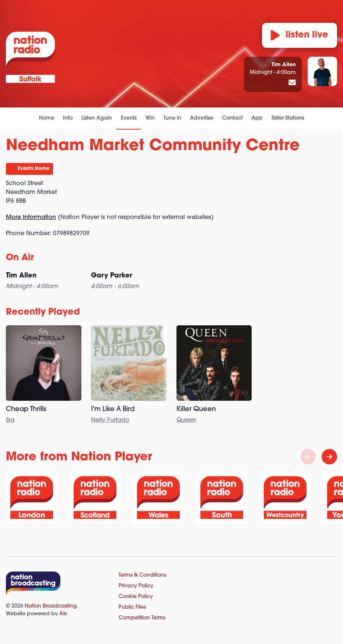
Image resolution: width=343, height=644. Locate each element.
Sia (10, 420)
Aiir (63, 614)
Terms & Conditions (142, 575)
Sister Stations (288, 118)
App (257, 118)
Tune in (172, 118)
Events (129, 118)
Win (150, 118)
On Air (20, 258)
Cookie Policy (136, 597)
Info (68, 118)
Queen (186, 420)
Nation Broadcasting (51, 606)
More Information (31, 217)
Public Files (132, 607)
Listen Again (97, 118)
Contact (232, 118)
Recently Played (43, 312)
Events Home (34, 169)
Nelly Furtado (110, 420)
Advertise (202, 118)
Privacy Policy (136, 586)
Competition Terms (142, 618)
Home (47, 118)
